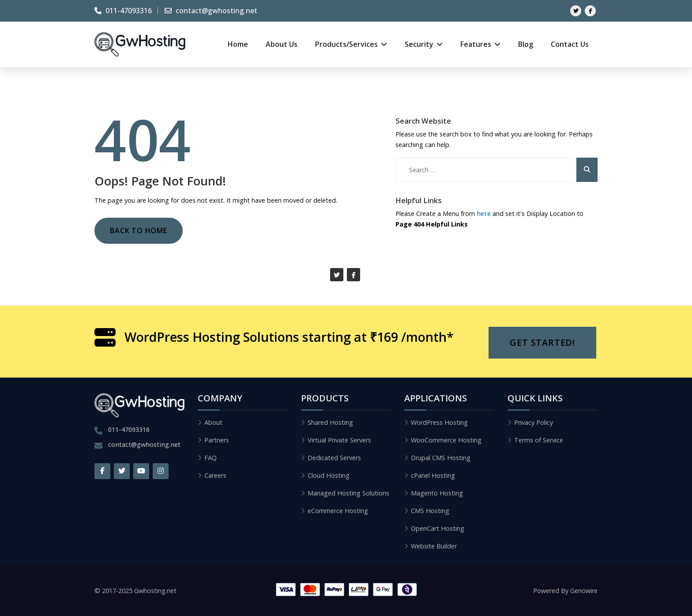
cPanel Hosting (433, 475)
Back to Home (139, 231)
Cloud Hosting (329, 475)
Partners (217, 440)
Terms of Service (539, 440)
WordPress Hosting (439, 422)
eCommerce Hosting (338, 511)
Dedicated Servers (334, 458)
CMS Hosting (430, 511)
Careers (215, 475)
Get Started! (542, 342)
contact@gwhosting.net (211, 11)
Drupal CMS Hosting (441, 458)
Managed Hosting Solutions (348, 493)
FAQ (211, 458)
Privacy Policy (534, 422)
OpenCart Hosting (438, 528)
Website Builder (434, 546)
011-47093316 (123, 11)
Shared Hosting (330, 422)
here (484, 214)
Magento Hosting (437, 493)
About (213, 422)
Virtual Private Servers (339, 440)
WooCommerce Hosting (446, 440)
